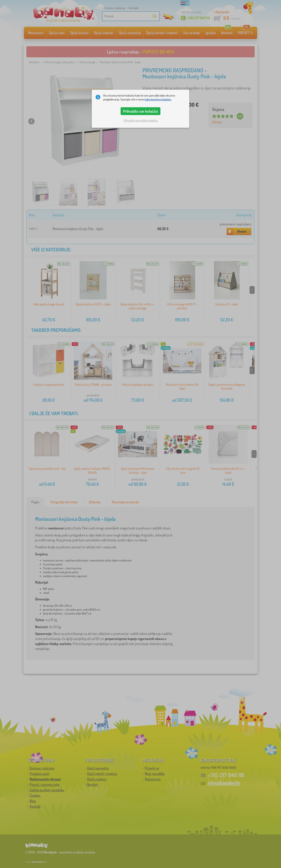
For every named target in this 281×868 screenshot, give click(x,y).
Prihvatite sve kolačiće (141, 111)
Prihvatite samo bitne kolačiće (141, 120)
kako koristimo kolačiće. (158, 99)
